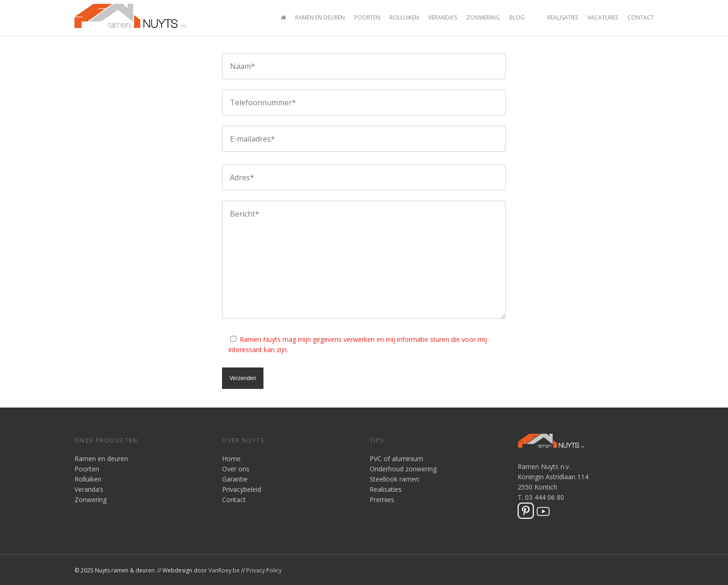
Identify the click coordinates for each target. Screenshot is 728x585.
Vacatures (603, 17)
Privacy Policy (264, 570)
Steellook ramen (394, 479)
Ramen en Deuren (320, 17)
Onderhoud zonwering (403, 469)
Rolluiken (404, 17)
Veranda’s (443, 17)
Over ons (236, 469)
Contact (641, 17)
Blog (517, 17)
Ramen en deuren (101, 459)
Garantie (235, 479)
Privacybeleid (242, 489)
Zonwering (483, 17)
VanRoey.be (224, 570)
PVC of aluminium (396, 459)
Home (231, 459)
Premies (382, 500)
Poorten (367, 17)
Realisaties (563, 17)
